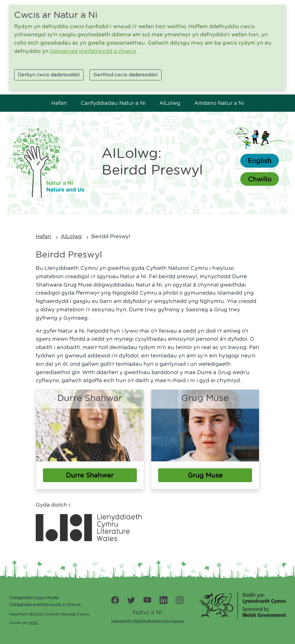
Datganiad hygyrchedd (34, 597)
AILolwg (170, 103)
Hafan (59, 103)
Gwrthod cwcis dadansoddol (126, 75)
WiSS (34, 623)
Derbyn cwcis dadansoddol (49, 75)
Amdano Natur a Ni (219, 103)
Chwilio (260, 179)
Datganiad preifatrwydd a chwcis (93, 51)
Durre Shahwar (90, 475)
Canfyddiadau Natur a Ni (113, 103)
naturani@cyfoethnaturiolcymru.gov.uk (147, 621)
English (260, 161)
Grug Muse (205, 475)
